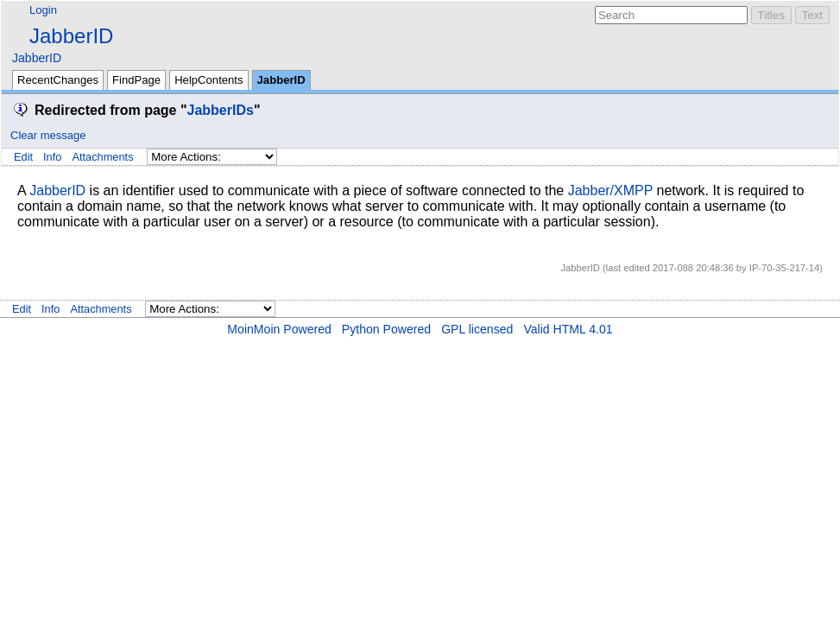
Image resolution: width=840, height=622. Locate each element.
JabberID (71, 36)
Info (52, 157)
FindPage (136, 80)
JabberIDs (221, 110)
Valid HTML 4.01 (568, 329)
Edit (23, 157)
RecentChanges (58, 80)
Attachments (102, 157)
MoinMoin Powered (279, 329)
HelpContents (208, 80)
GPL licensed (477, 329)
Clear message (48, 135)
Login (43, 10)
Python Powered (386, 329)
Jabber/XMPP (610, 190)
